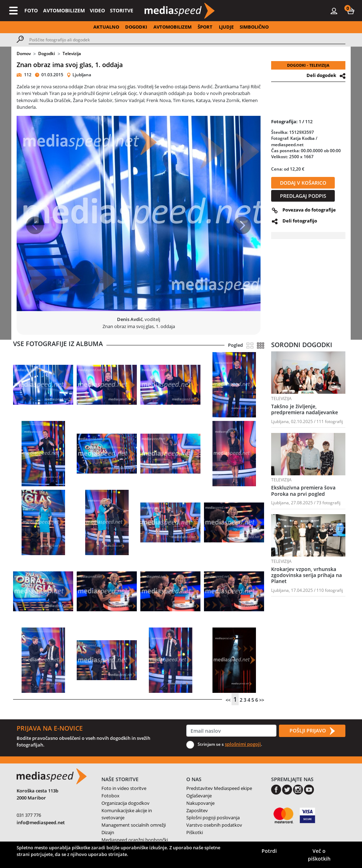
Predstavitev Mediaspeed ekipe (219, 788)
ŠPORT (205, 27)
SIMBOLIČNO (254, 27)
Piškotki (195, 832)
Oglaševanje (199, 796)
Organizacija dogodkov (125, 803)
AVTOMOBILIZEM (64, 10)
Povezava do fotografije (309, 210)
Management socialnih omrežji (134, 825)
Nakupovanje (200, 803)
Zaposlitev (197, 810)
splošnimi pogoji (243, 744)
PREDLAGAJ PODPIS (303, 196)
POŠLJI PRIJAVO (312, 731)
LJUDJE (226, 27)
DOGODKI (136, 27)
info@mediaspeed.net (41, 822)
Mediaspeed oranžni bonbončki (135, 840)
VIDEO (97, 10)
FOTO (31, 10)
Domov (24, 53)
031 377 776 (29, 815)
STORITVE (122, 10)
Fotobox (110, 796)
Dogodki (46, 53)
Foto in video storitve (124, 788)
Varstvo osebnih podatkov (214, 825)
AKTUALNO (106, 27)
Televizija (72, 53)
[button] (351, 11)
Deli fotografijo (300, 221)
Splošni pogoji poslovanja (213, 818)
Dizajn (108, 832)
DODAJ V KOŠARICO (303, 183)
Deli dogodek (321, 75)
